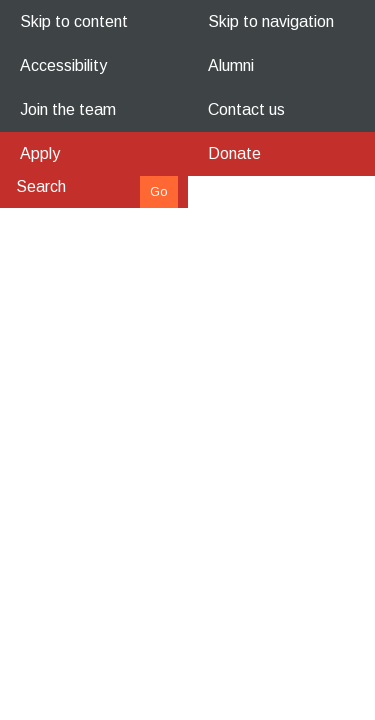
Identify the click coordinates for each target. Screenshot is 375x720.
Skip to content (74, 21)
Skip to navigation (271, 21)
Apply (40, 153)
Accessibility (63, 65)
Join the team (68, 109)
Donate (234, 153)
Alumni (231, 65)
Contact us (246, 109)
